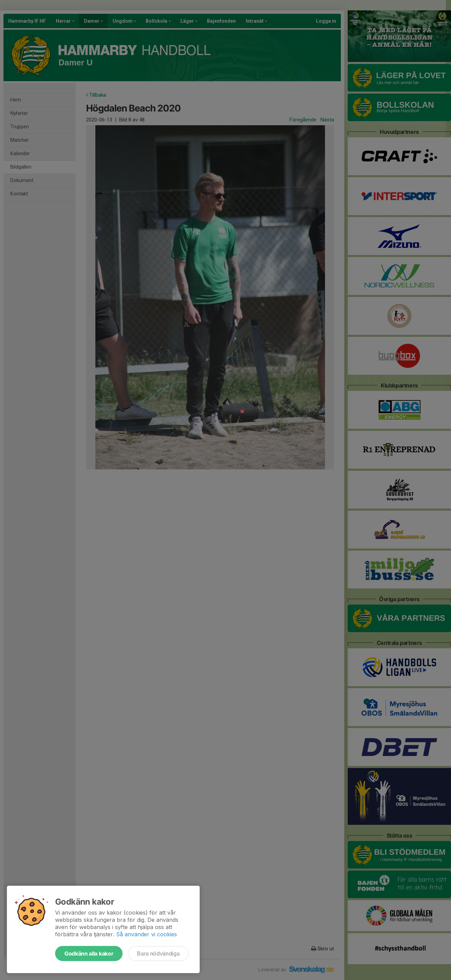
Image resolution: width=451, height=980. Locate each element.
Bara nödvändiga (158, 954)
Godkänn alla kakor (89, 954)
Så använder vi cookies (146, 934)
